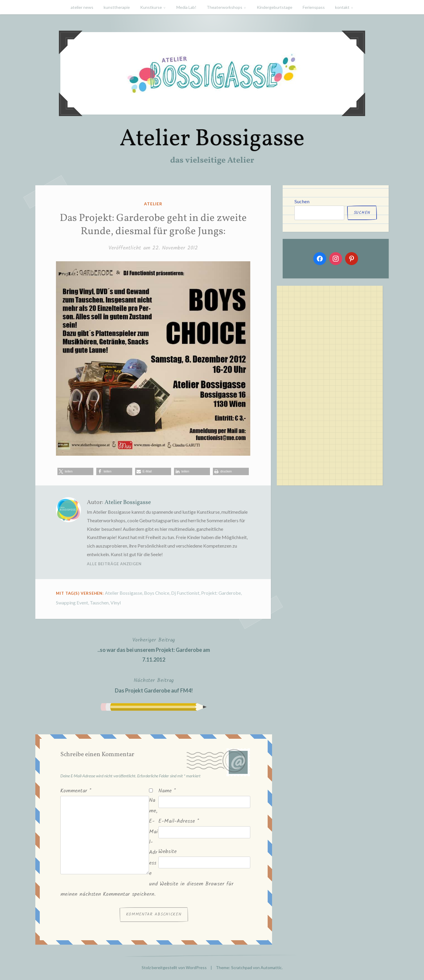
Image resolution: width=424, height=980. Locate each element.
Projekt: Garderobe (221, 593)
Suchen (302, 201)
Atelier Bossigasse (212, 139)
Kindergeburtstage (275, 7)
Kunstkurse (151, 7)
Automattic (271, 967)
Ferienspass (314, 7)
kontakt (342, 7)
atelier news (82, 7)
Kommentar (76, 791)
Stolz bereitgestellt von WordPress (174, 967)
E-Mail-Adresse (179, 821)
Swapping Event (72, 603)
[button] (75, 471)
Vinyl (116, 603)
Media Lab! (186, 7)
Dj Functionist (185, 593)
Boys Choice (157, 593)
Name (167, 791)
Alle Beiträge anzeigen (114, 564)
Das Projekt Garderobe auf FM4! (154, 685)
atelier (153, 204)
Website (168, 852)
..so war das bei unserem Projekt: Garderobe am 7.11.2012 (154, 649)
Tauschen (99, 603)
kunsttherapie (117, 7)
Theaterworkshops (225, 7)
